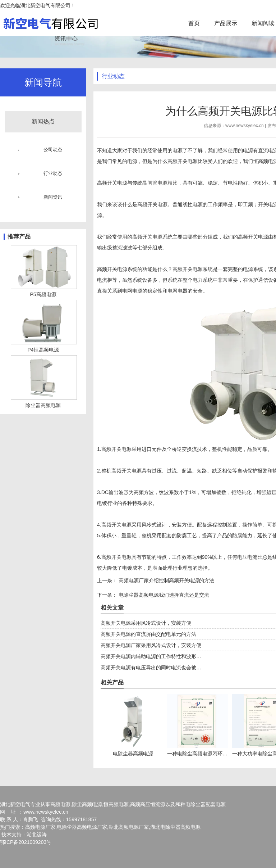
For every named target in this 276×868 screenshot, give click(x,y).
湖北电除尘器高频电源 (175, 827)
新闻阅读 (263, 23)
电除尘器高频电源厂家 (82, 827)
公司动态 (53, 150)
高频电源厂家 (40, 827)
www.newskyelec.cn (245, 126)
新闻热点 (43, 121)
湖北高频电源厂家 (129, 827)
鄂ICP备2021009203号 (26, 842)
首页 (194, 23)
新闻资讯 (53, 197)
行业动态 (53, 173)
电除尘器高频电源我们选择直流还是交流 (163, 595)
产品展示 (226, 23)
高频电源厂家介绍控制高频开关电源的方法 (166, 580)
